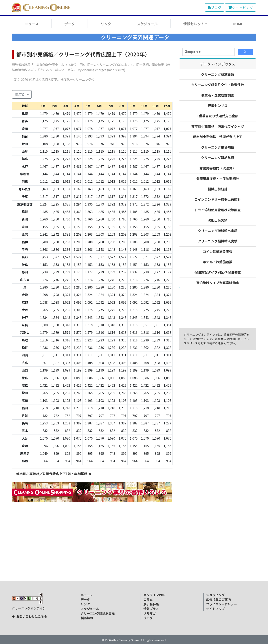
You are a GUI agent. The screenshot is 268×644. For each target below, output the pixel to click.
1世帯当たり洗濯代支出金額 (218, 116)
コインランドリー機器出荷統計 (218, 199)
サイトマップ (215, 609)
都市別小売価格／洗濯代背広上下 (218, 137)
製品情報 (87, 618)
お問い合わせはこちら (29, 616)
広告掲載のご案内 (218, 599)
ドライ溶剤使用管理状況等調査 (218, 210)
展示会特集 (151, 604)
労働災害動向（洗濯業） (218, 168)
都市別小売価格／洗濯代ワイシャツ (218, 126)
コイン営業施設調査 (218, 252)
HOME (238, 24)
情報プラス (151, 609)
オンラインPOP (154, 595)
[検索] (208, 52)
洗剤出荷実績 (218, 220)
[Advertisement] (134, 549)
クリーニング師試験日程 (98, 613)
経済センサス (218, 106)
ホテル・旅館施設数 (218, 262)
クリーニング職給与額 (218, 158)
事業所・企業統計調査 (218, 95)
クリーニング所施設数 (218, 74)
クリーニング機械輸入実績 (218, 241)
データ (70, 24)
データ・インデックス (218, 64)
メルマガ (150, 613)
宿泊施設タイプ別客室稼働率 (218, 283)
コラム (148, 599)
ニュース (32, 24)
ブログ (215, 7)
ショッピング (240, 7)
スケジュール (147, 24)
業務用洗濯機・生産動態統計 (218, 178)
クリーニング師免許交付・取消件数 (218, 85)
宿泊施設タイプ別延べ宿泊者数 (218, 272)
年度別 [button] (20, 94)
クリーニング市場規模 (218, 147)
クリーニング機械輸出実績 (218, 231)
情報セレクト (194, 24)
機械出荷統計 (218, 189)
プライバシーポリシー (222, 604)
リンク (106, 24)
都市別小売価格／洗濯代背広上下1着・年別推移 (54, 474)
